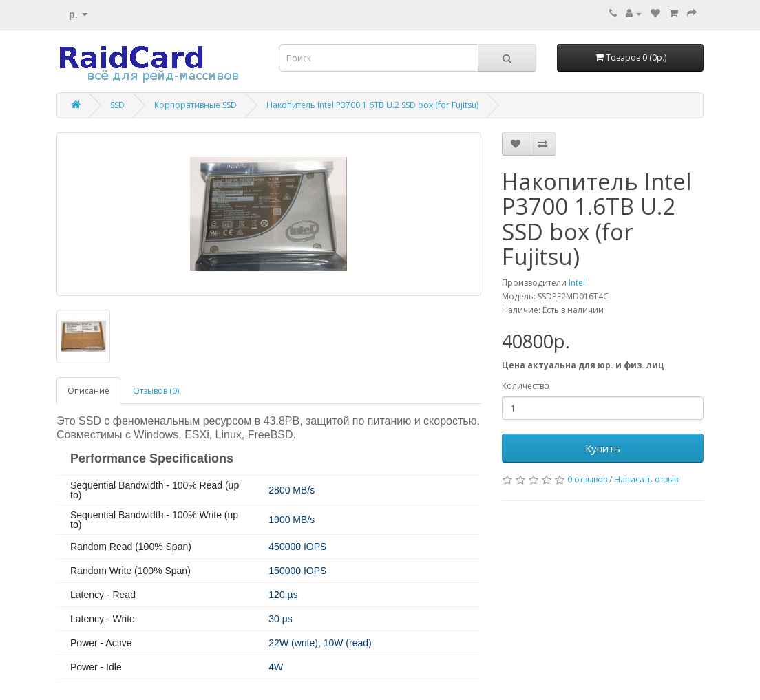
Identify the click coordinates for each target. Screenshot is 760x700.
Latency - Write (103, 619)
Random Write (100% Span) (130, 571)
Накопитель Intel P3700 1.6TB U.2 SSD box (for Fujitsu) (372, 105)
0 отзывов (587, 479)
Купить (603, 448)
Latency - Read (103, 595)
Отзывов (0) (156, 391)
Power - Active (101, 643)
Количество (526, 386)
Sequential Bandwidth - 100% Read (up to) (155, 490)
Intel (577, 283)
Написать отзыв (646, 479)
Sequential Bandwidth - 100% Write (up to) (154, 520)
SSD (117, 105)
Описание (88, 391)
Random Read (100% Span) (131, 547)
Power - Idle (96, 667)
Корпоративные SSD (196, 105)
